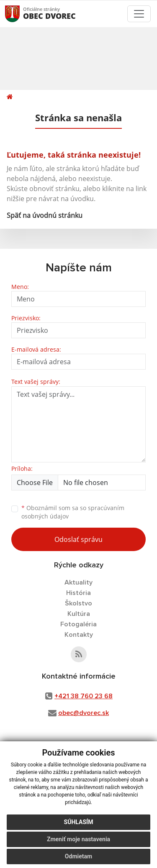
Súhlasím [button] (79, 822)
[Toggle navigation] (139, 14)
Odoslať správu (78, 539)
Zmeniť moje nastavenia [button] (78, 839)
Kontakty (79, 635)
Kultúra (79, 614)
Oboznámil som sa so (73, 512)
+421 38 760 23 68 (84, 696)
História (78, 593)
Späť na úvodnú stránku (45, 215)
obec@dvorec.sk (84, 713)
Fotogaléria (78, 624)
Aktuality (78, 582)
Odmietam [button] (78, 856)
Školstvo (78, 603)
